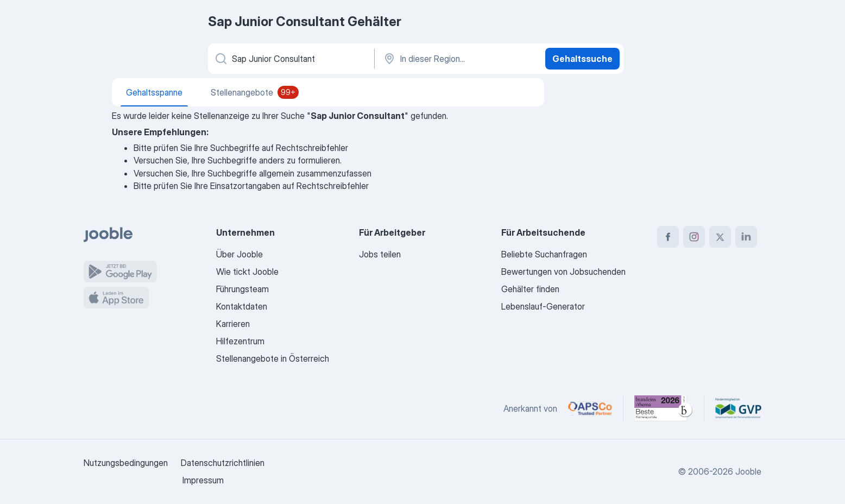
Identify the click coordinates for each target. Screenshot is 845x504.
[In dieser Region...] (459, 59)
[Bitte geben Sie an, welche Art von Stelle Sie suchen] (290, 59)
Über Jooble (239, 254)
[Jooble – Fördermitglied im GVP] (738, 408)
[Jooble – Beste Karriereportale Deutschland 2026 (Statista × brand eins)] (664, 408)
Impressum (203, 480)
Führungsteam (242, 289)
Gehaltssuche (582, 59)
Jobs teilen (380, 254)
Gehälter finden (530, 289)
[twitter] (720, 237)
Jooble (748, 471)
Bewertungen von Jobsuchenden (563, 272)
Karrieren (233, 324)
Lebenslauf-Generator (543, 306)
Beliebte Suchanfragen (544, 254)
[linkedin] (746, 237)
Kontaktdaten (242, 306)
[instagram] (694, 237)
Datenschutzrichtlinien (223, 463)
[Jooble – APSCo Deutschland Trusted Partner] (590, 408)
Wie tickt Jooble (247, 272)
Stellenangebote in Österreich (273, 358)
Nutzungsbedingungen (126, 463)
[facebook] (668, 237)
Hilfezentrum (240, 341)
